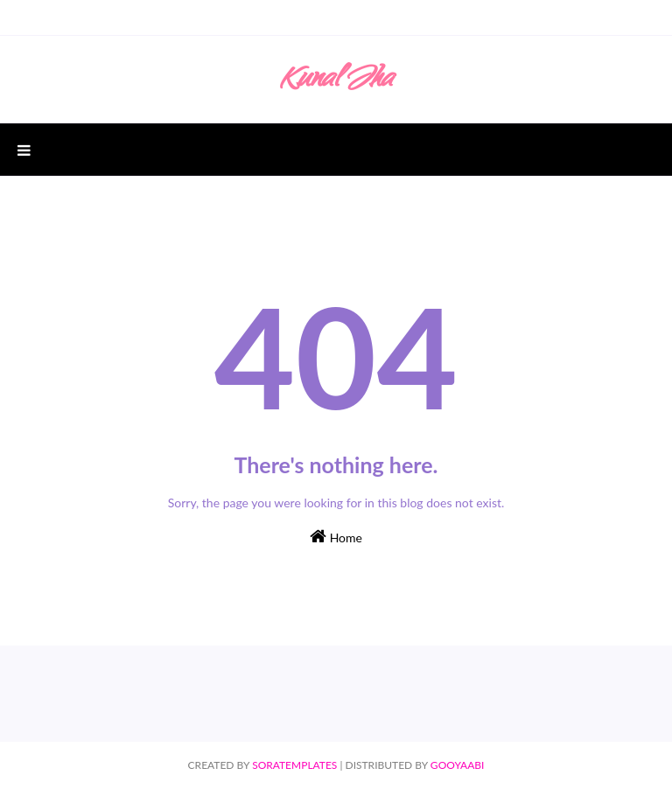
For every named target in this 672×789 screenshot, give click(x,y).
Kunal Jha (336, 81)
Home (336, 536)
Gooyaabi (458, 765)
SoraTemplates (294, 765)
